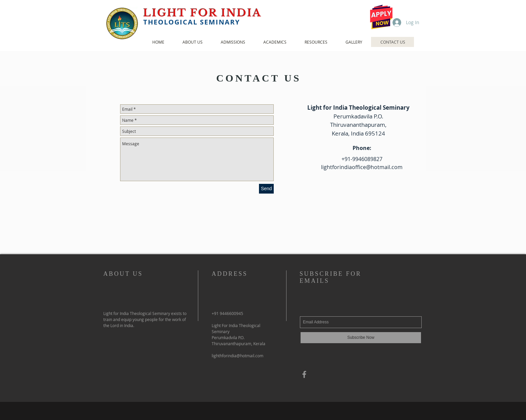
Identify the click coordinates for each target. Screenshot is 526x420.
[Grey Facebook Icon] (304, 374)
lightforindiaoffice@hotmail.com (362, 167)
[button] (192, 42)
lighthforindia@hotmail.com (238, 356)
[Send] (266, 189)
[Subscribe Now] (361, 338)
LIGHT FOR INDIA (204, 13)
